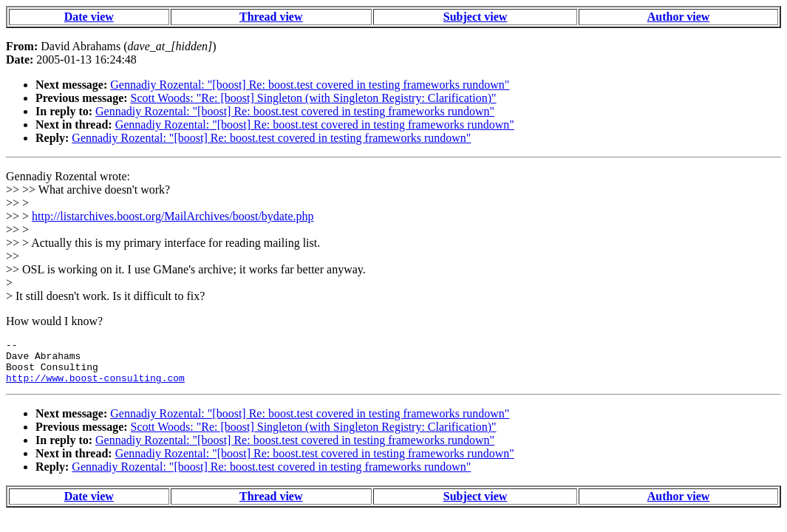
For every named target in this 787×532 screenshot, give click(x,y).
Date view (89, 17)
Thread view (271, 17)
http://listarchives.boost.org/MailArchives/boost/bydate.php (173, 216)
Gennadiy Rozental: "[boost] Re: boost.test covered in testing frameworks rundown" (310, 85)
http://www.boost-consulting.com (95, 386)
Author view (679, 17)
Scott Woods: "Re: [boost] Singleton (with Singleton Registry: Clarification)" (314, 98)
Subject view (476, 17)
